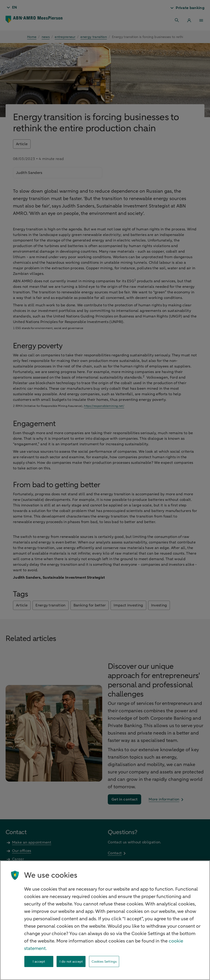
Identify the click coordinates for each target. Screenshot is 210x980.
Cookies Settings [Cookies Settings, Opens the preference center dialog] (104, 962)
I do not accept (71, 962)
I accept (39, 962)
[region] (105, 920)
